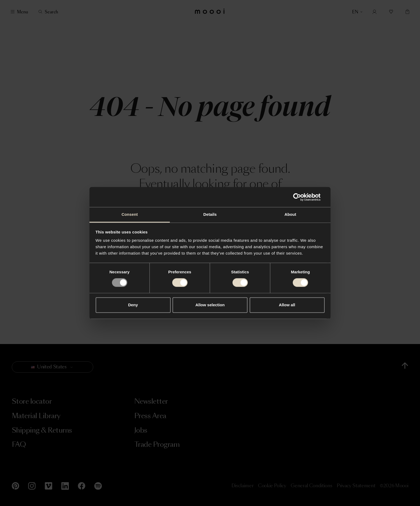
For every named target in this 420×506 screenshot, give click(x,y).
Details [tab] (210, 214)
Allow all (287, 305)
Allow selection (210, 305)
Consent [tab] (130, 214)
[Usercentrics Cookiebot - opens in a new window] (301, 197)
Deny (133, 305)
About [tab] (290, 214)
